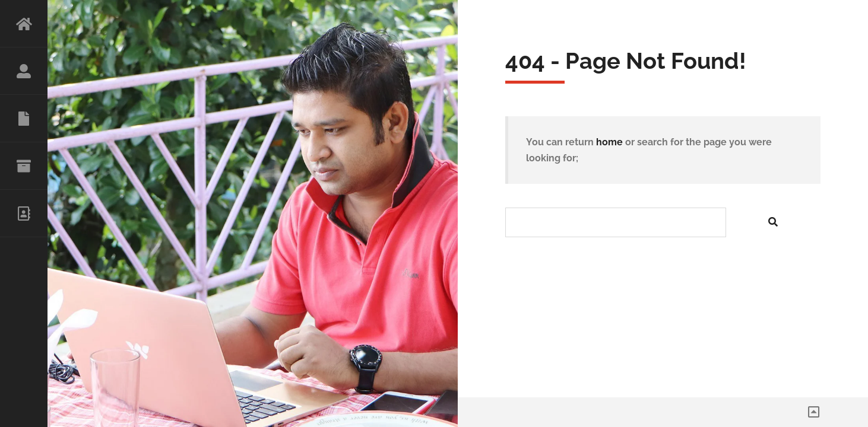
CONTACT (24, 213)
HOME (24, 24)
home (609, 142)
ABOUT (24, 71)
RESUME (24, 119)
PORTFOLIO (24, 166)
